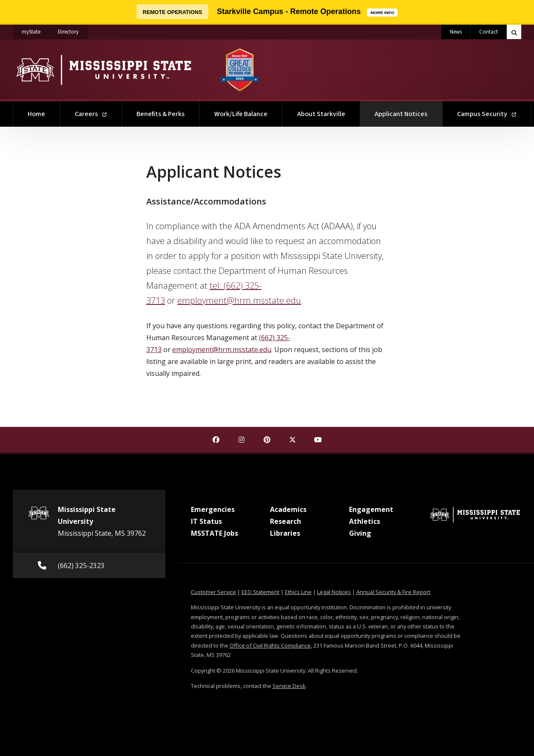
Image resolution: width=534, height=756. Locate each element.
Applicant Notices (408, 110)
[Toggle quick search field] (514, 32)
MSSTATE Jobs (214, 533)
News (456, 32)
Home (36, 114)
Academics (288, 509)
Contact (489, 32)
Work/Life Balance (241, 114)
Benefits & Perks (160, 114)
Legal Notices (334, 592)
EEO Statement (260, 592)
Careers (91, 114)
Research (285, 521)
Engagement (371, 509)
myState (36, 30)
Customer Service (213, 592)
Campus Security (487, 114)
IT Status (206, 521)
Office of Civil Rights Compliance (270, 645)
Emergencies (213, 509)
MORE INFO (384, 12)
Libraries (285, 533)
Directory (73, 30)
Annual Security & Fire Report (393, 592)
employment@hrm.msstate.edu (239, 300)
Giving (360, 533)
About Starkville (321, 114)
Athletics (365, 521)
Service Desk (289, 686)
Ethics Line (298, 592)
